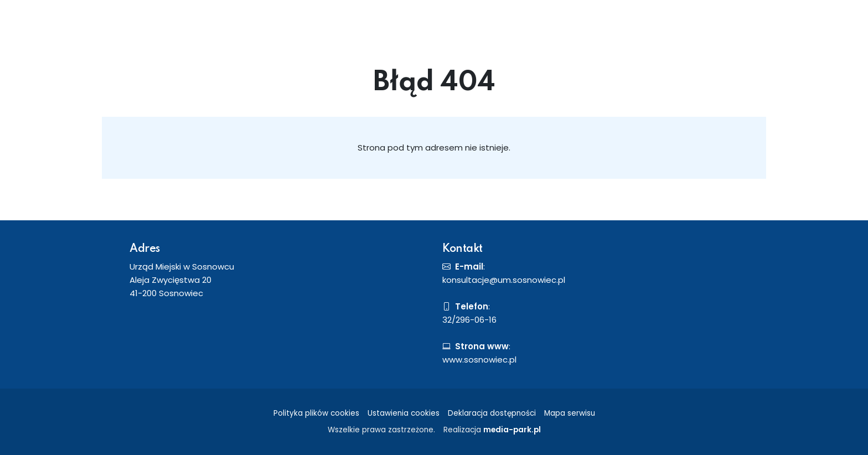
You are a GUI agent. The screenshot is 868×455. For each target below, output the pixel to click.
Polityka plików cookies (316, 413)
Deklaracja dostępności (492, 413)
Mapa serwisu (570, 413)
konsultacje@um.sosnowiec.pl (504, 280)
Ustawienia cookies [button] (404, 413)
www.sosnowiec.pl (479, 360)
